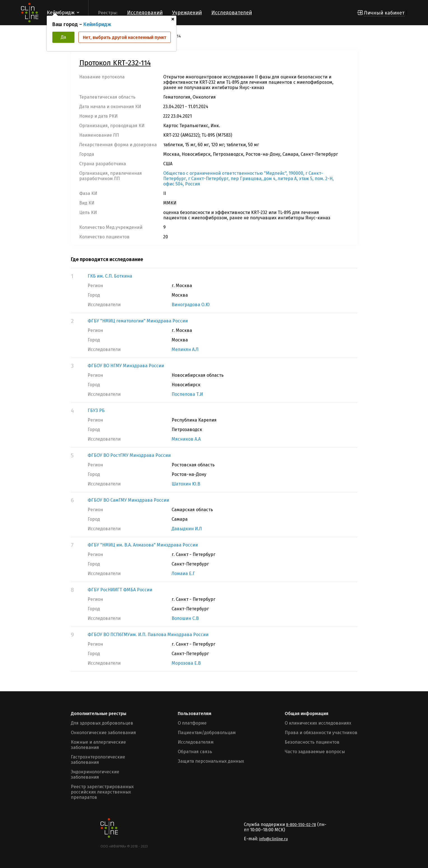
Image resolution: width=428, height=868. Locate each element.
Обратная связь (195, 752)
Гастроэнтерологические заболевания (98, 760)
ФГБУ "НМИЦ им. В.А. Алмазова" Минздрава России (143, 545)
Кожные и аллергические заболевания (98, 745)
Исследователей (232, 13)
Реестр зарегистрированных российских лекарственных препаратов (102, 792)
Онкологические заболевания (103, 733)
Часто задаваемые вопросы (315, 752)
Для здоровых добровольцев (102, 723)
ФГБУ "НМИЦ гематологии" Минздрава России (138, 321)
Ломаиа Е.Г (183, 573)
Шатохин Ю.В (186, 484)
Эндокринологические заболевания (95, 774)
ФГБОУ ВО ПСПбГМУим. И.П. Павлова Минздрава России (148, 635)
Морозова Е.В (186, 663)
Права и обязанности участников (321, 733)
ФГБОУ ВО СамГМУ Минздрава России (128, 500)
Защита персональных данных (211, 761)
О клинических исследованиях (318, 723)
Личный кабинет (384, 13)
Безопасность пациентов (312, 742)
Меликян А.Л (185, 349)
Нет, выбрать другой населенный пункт (125, 37)
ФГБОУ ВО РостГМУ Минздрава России (129, 455)
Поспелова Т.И (187, 394)
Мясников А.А (186, 439)
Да (63, 37)
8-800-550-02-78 (301, 825)
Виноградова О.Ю (191, 305)
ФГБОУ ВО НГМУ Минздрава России (126, 366)
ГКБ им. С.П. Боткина (110, 276)
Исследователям (196, 742)
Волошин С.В (185, 618)
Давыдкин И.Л (187, 529)
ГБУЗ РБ (96, 410)
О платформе (192, 723)
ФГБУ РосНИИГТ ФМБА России (120, 590)
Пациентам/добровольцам (207, 733)
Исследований (145, 13)
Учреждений (187, 13)
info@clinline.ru (273, 839)
